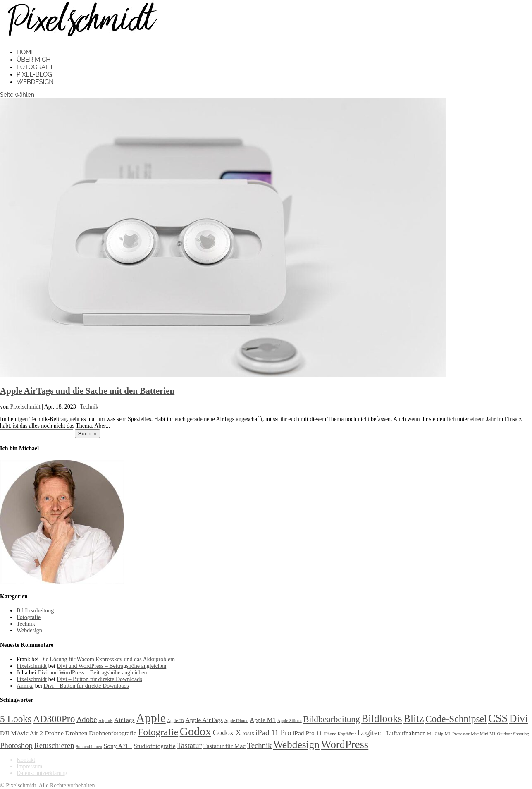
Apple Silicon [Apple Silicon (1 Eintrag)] (290, 721)
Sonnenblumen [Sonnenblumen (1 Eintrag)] (89, 747)
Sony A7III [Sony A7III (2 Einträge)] (118, 746)
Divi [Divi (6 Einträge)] (519, 718)
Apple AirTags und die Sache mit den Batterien (87, 391)
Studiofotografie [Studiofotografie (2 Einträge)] (154, 746)
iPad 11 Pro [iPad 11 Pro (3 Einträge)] (273, 733)
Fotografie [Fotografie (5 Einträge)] (158, 732)
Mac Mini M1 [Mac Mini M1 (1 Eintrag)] (483, 734)
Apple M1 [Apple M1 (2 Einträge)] (263, 720)
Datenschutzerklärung (42, 773)
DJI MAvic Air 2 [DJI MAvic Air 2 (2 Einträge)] (21, 733)
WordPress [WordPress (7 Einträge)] (345, 744)
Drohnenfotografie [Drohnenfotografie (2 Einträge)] (113, 733)
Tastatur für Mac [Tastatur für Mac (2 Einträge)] (224, 746)
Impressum (29, 766)
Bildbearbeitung (35, 611)
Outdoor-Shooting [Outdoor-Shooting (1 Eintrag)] (513, 734)
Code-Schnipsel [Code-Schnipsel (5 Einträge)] (456, 719)
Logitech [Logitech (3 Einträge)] (371, 733)
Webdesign (35, 82)
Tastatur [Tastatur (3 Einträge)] (189, 745)
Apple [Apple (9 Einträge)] (151, 718)
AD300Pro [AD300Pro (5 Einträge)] (54, 719)
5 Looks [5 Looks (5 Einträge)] (16, 719)
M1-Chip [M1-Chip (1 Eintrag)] (435, 734)
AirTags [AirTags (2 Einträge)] (124, 720)
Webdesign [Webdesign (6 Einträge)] (296, 744)
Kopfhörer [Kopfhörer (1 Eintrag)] (347, 734)
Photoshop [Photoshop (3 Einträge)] (16, 745)
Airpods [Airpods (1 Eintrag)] (105, 721)
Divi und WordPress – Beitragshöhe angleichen (111, 666)
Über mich (33, 60)
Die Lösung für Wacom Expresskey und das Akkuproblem (107, 659)
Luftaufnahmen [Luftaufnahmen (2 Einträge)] (406, 733)
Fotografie (36, 67)
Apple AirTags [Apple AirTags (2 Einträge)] (204, 720)
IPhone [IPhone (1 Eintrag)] (330, 734)
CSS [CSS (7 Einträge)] (498, 718)
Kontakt (26, 760)
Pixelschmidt (25, 407)
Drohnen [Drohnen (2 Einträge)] (76, 733)
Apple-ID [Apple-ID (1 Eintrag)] (175, 721)
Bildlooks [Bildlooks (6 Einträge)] (382, 718)
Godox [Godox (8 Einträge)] (196, 731)
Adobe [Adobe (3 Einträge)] (87, 719)
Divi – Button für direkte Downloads (99, 679)
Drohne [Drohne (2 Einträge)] (54, 733)
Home (26, 52)
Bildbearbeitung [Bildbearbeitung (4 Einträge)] (331, 719)
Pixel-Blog (34, 74)
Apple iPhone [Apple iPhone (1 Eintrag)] (236, 721)
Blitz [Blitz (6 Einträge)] (414, 718)
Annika (25, 686)
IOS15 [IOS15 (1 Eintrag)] (248, 734)
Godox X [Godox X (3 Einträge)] (227, 733)
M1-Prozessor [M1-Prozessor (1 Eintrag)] (457, 734)
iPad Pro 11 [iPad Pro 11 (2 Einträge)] (308, 733)
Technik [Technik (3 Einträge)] (260, 745)
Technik (89, 407)
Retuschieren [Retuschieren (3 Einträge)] (54, 745)
